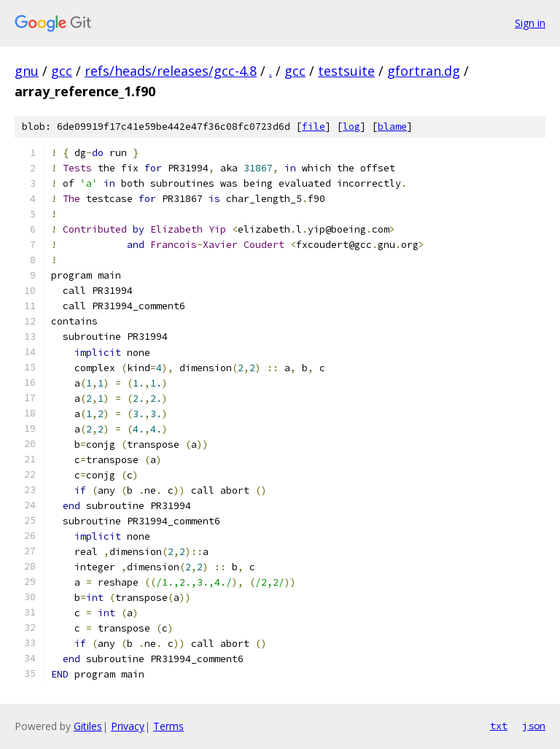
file (314, 127)
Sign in (530, 23)
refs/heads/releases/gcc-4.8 (171, 71)
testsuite (346, 71)
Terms (168, 726)
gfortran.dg (424, 71)
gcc (62, 71)
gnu (27, 71)
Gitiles (88, 726)
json (534, 726)
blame (392, 127)
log (351, 127)
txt (499, 726)
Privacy (128, 726)
